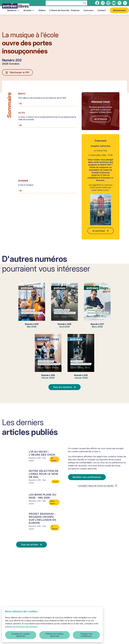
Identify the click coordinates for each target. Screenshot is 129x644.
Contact (102, 10)
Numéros (13, 10)
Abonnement (119, 10)
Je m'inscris (101, 119)
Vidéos (42, 10)
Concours (88, 10)
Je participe (101, 231)
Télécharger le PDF (17, 72)
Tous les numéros (64, 387)
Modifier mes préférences (87, 477)
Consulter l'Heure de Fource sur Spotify (98, 486)
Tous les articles (31, 545)
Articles (29, 10)
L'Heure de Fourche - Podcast (64, 10)
